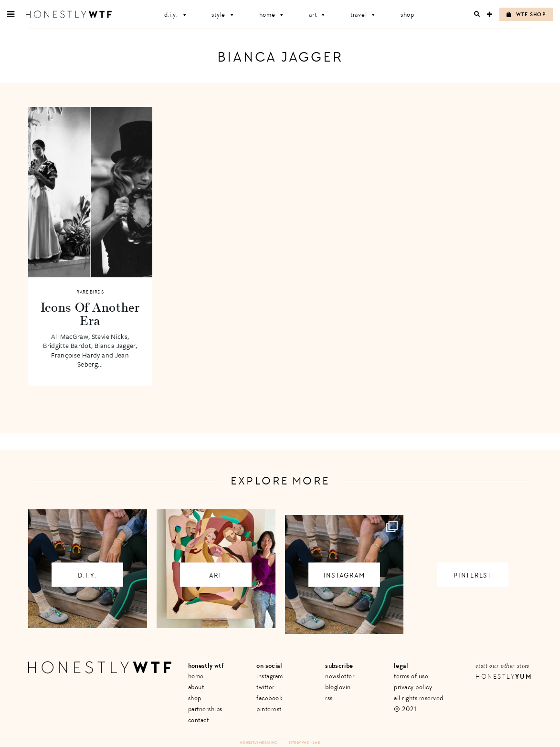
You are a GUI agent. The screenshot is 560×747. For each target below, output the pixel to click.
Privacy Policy (413, 687)
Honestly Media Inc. (259, 742)
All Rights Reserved (419, 698)
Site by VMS (299, 742)
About (196, 687)
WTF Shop (526, 15)
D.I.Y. (176, 15)
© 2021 (405, 709)
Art (318, 15)
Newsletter (340, 676)
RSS (329, 698)
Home (272, 15)
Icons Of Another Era (90, 314)
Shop (407, 15)
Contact (199, 720)
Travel (364, 15)
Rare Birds (90, 292)
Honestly (504, 677)
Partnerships (205, 709)
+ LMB (315, 742)
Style (223, 15)
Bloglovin (338, 687)
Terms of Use (411, 676)
